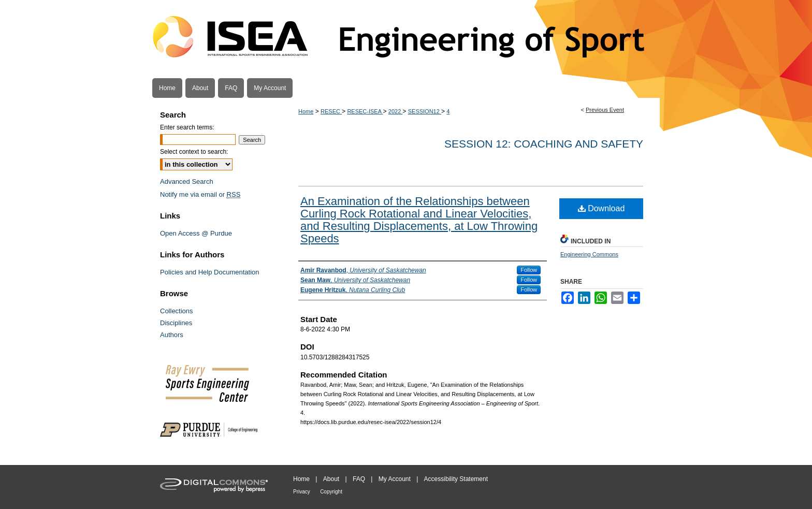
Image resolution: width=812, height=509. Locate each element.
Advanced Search (187, 181)
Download (601, 208)
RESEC (331, 111)
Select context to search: (194, 152)
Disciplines (176, 323)
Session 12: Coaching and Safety (544, 144)
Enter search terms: (187, 127)
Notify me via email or (200, 194)
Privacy (302, 492)
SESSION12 (425, 111)
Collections (177, 311)
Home (306, 111)
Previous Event (605, 110)
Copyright (331, 492)
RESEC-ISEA (365, 111)
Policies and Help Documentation (210, 272)
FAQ (359, 479)
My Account (395, 479)
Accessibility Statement (456, 479)
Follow (529, 270)
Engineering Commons (589, 254)
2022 (396, 111)
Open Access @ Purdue (196, 233)
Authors (172, 335)
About (331, 479)
